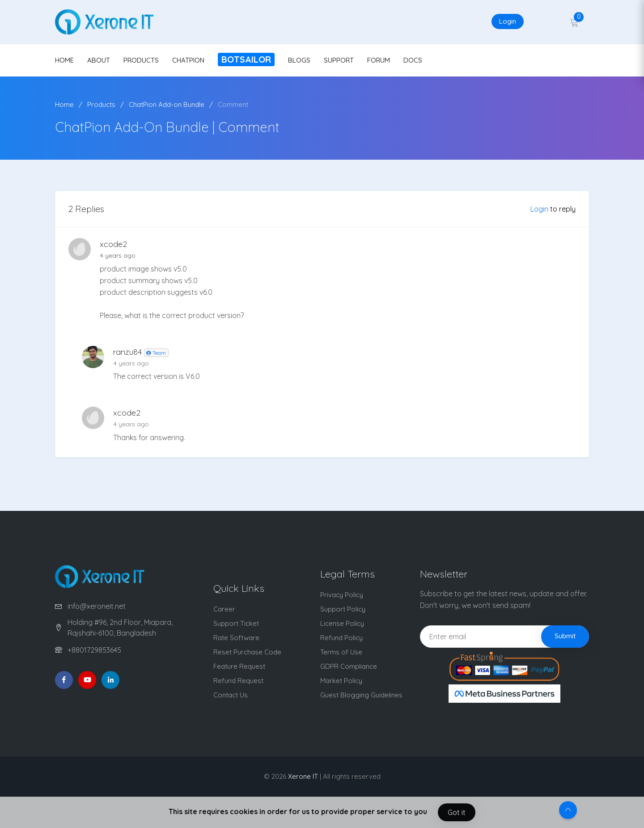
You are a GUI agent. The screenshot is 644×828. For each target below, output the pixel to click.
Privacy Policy (342, 595)
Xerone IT (303, 776)
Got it (457, 812)
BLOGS (299, 60)
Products (101, 104)
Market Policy (341, 681)
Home (64, 104)
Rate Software (236, 638)
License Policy (342, 623)
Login (508, 21)
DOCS (413, 60)
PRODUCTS (141, 60)
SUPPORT (339, 60)
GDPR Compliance (349, 666)
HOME (64, 60)
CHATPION (188, 60)
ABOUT (99, 60)
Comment (233, 104)
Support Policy (343, 609)
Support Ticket (236, 623)
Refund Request (238, 681)
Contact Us (231, 695)
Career (224, 609)
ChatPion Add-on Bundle (167, 104)
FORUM (379, 60)
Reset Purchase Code (247, 652)
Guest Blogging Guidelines (361, 695)
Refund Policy (341, 638)
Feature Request (239, 666)
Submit (565, 636)
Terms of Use (341, 652)
